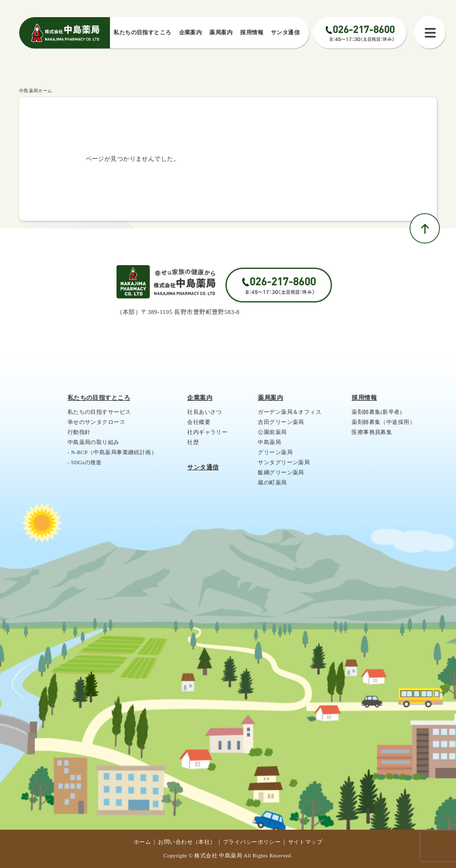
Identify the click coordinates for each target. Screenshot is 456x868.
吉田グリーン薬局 (281, 422)
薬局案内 (221, 32)
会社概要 (199, 422)
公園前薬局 (272, 432)
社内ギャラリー (207, 432)
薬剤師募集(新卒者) (377, 412)
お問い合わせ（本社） (187, 842)
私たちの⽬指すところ (142, 32)
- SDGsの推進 (85, 462)
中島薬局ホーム (36, 91)
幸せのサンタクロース (96, 422)
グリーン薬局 (275, 452)
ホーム (142, 842)
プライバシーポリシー (252, 842)
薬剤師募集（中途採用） (383, 422)
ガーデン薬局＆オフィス (290, 412)
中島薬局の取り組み (94, 442)
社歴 (193, 442)
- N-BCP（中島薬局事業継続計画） (112, 452)
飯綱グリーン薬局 (281, 473)
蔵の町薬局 (272, 483)
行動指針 (79, 432)
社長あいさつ (205, 412)
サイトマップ (305, 842)
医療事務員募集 (372, 432)
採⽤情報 (252, 32)
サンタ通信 (285, 32)
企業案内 (191, 32)
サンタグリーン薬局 (284, 462)
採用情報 (364, 398)
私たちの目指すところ (99, 398)
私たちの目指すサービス (99, 412)
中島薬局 (269, 442)
